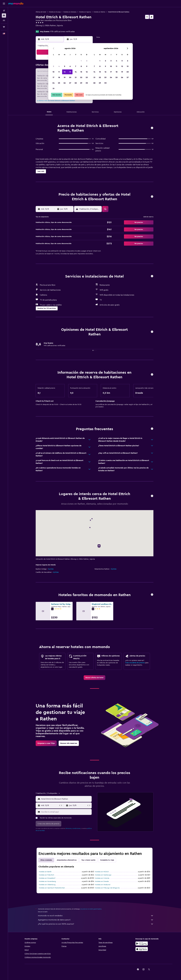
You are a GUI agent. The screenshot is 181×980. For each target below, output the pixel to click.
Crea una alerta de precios (135, 663)
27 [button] (70, 83)
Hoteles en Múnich (102, 872)
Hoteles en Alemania (70, 12)
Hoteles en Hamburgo (103, 875)
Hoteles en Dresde (102, 881)
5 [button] (65, 66)
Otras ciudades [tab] (46, 860)
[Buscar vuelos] (4, 11)
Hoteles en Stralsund (103, 885)
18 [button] (59, 77)
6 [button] (70, 66)
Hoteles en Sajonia (85, 12)
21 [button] (76, 77)
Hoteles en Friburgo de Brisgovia (107, 888)
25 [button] (59, 83)
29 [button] (81, 83)
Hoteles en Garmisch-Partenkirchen (52, 888)
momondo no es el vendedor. (96, 916)
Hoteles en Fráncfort (46, 875)
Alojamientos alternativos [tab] (67, 860)
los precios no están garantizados (91, 909)
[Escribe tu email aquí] (66, 812)
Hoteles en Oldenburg (47, 885)
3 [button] (54, 66)
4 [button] (59, 66)
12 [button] (65, 72)
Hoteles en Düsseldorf (47, 878)
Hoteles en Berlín (45, 872)
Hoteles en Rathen (100, 12)
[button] (4, 4)
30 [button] (87, 83)
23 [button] (87, 77)
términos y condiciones (73, 828)
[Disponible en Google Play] (142, 943)
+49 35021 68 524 (43, 28)
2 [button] (87, 61)
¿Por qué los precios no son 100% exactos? (96, 924)
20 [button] (70, 77)
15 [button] (81, 72)
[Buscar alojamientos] (4, 15)
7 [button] (76, 66)
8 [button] (81, 66)
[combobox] (66, 799)
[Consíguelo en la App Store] (142, 949)
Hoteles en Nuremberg (47, 881)
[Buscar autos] (4, 20)
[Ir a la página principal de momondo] (16, 3)
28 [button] (76, 83)
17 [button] (53, 77)
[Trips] (4, 27)
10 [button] (53, 72)
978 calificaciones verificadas (62, 32)
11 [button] (59, 72)
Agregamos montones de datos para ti (96, 920)
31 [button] (54, 89)
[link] (94, 678)
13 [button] (70, 72)
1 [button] (81, 61)
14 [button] (76, 72)
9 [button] (87, 66)
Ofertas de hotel (41, 12)
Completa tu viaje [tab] (107, 860)
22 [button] (81, 77)
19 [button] (65, 77)
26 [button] (65, 83)
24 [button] (53, 83)
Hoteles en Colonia (102, 878)
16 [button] (87, 72)
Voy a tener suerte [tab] (88, 860)
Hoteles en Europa (55, 12)
